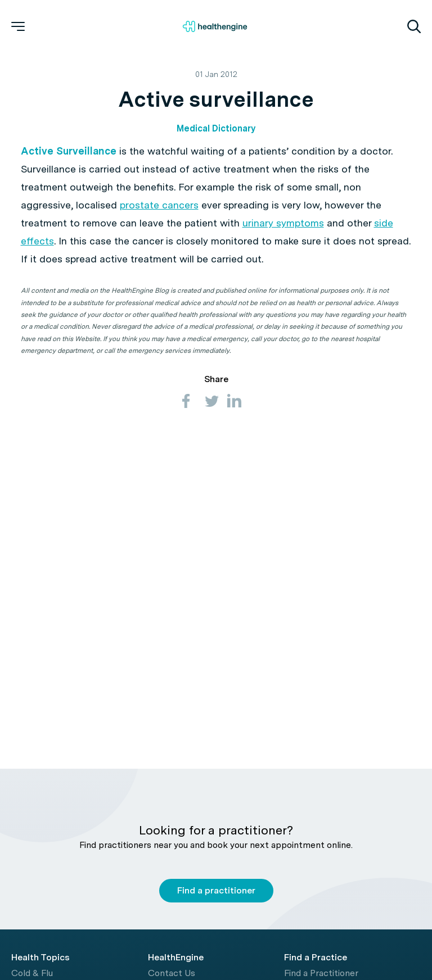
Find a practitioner (216, 890)
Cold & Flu (32, 973)
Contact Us (172, 973)
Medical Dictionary (216, 128)
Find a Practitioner (321, 973)
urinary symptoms (283, 223)
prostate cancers (159, 205)
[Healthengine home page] (215, 26)
